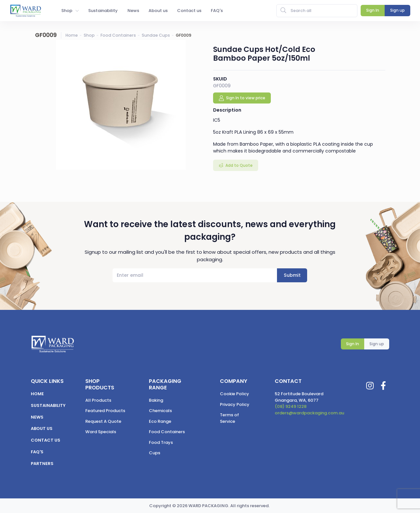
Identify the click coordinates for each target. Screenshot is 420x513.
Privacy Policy (235, 404)
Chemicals (160, 411)
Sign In (353, 344)
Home (72, 35)
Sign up (377, 344)
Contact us (46, 440)
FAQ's (37, 452)
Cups (155, 453)
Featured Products (105, 411)
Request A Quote (103, 421)
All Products (98, 400)
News (37, 417)
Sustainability (48, 405)
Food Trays (161, 442)
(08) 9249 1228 (291, 406)
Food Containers (118, 35)
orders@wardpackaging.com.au (309, 413)
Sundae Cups (156, 35)
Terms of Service (229, 418)
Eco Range (160, 421)
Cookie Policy (234, 394)
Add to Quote (239, 165)
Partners (42, 464)
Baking (156, 400)
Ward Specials (101, 432)
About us (42, 428)
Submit (292, 275)
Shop (89, 35)
